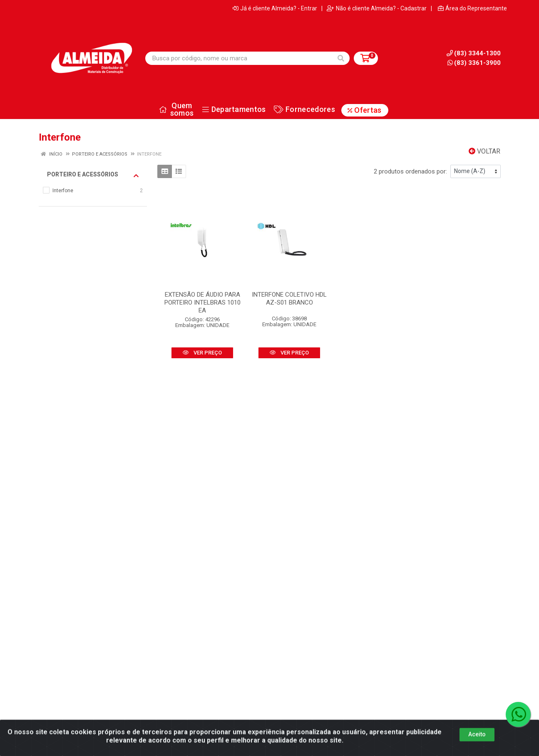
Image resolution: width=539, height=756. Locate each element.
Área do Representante (472, 8)
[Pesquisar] (341, 58)
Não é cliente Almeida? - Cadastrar (377, 8)
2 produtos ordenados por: (410, 171)
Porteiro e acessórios (93, 175)
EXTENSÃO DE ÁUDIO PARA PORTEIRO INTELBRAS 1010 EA (202, 302)
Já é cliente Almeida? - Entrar (275, 8)
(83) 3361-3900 (474, 63)
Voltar (484, 151)
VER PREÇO (202, 353)
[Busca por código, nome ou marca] (239, 58)
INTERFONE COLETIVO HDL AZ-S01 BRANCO (289, 299)
